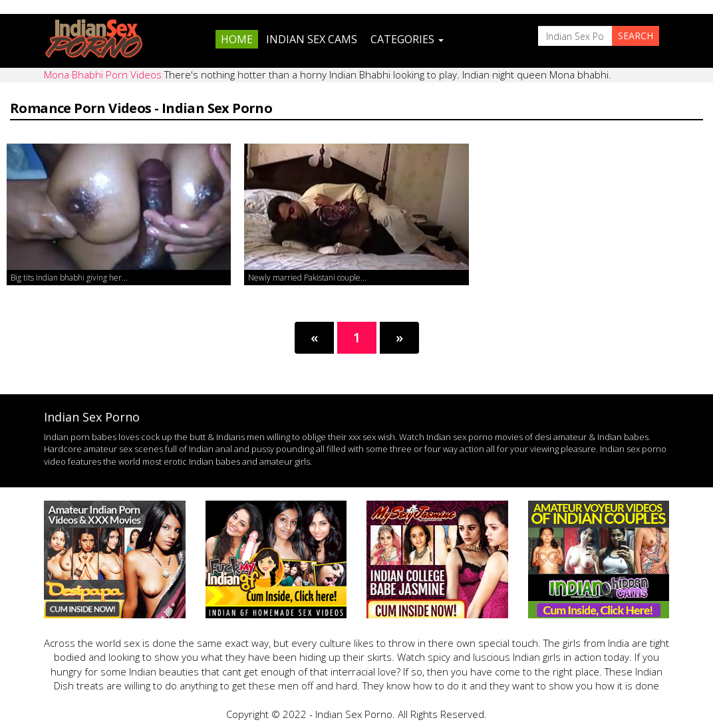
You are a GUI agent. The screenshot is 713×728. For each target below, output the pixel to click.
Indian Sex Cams (312, 39)
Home (237, 39)
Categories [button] (407, 39)
